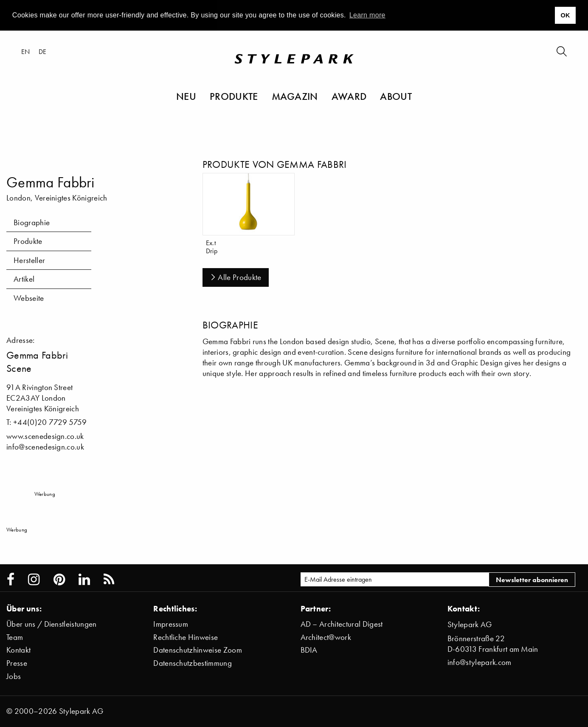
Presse (17, 663)
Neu (186, 96)
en (26, 51)
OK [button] (565, 15)
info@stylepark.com (480, 662)
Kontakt (18, 650)
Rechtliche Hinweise (186, 637)
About (396, 96)
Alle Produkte (236, 277)
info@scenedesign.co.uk (45, 447)
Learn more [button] (367, 15)
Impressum (171, 624)
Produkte (234, 96)
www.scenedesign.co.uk (45, 436)
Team (15, 637)
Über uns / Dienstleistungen (52, 624)
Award (349, 96)
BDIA (309, 650)
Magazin (295, 96)
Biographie (32, 222)
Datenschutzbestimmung (193, 663)
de (43, 51)
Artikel (24, 279)
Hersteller (29, 260)
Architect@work (326, 637)
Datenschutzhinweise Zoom (198, 650)
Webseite (29, 298)
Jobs (14, 676)
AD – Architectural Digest (342, 624)
